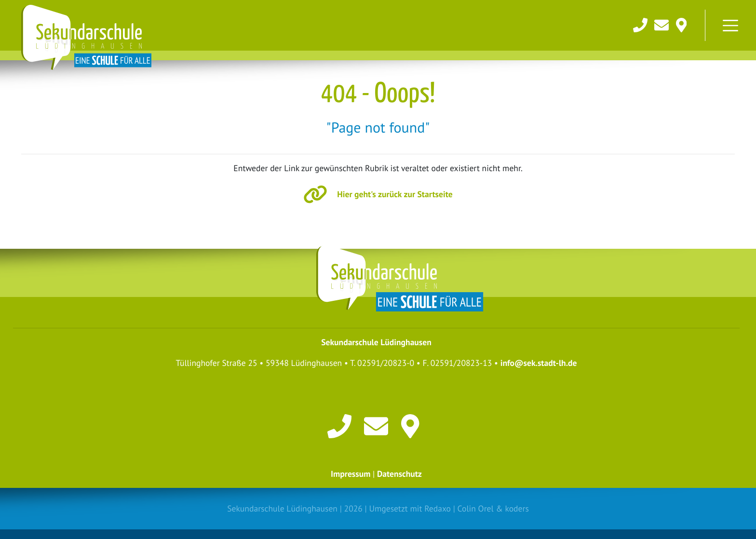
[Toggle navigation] (730, 26)
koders (517, 508)
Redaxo (438, 508)
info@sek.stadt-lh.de (539, 363)
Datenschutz (399, 474)
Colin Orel (476, 508)
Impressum (351, 474)
